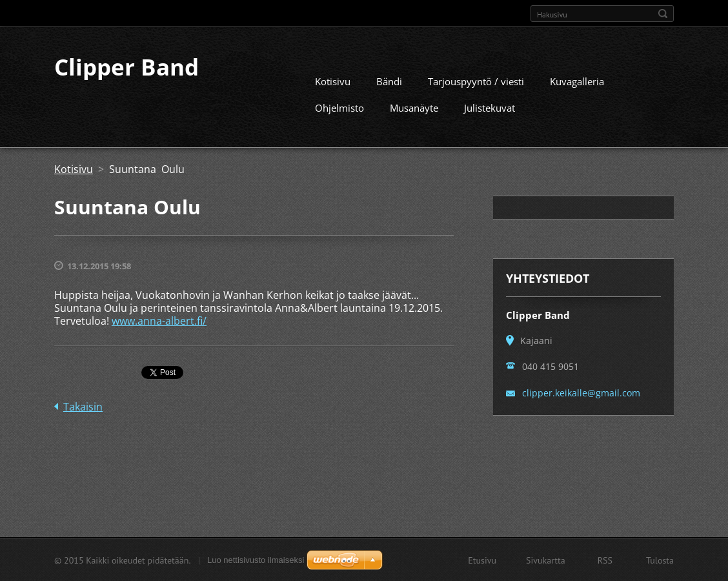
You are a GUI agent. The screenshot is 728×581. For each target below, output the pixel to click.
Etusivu (482, 560)
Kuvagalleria (577, 81)
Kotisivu (333, 81)
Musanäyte (414, 107)
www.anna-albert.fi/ (159, 320)
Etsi (663, 14)
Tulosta (660, 560)
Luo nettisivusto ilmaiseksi (256, 559)
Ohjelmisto (339, 107)
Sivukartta (546, 560)
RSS (605, 560)
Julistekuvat (490, 107)
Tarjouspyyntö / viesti (476, 81)
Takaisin (83, 406)
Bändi (389, 81)
